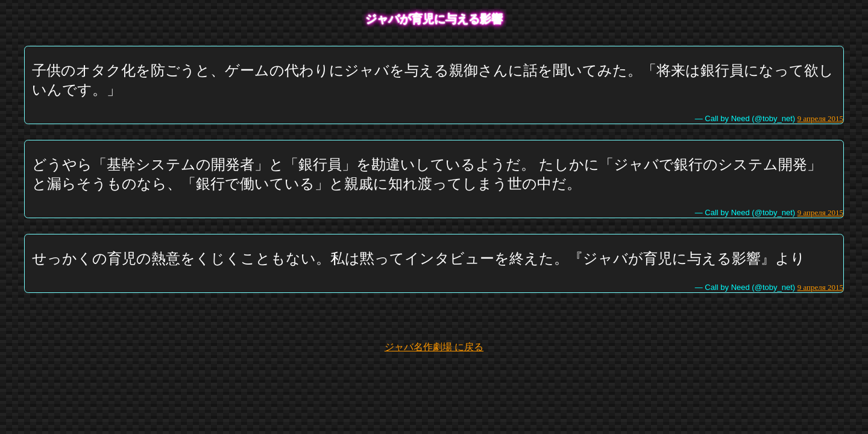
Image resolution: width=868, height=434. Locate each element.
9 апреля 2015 (820, 118)
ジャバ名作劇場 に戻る (434, 347)
